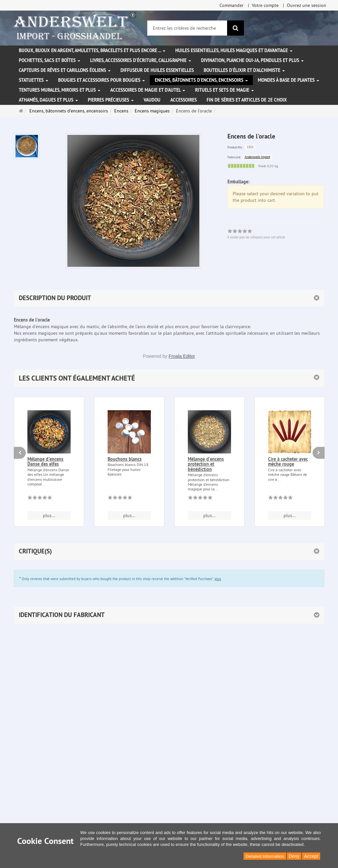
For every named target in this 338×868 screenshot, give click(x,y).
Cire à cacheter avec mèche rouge (288, 462)
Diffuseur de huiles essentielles (157, 70)
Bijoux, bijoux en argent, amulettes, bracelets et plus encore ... (92, 50)
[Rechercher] (236, 28)
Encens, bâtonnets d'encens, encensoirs (201, 80)
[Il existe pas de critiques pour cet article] (40, 499)
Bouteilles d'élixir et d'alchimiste (244, 70)
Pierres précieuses (111, 100)
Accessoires (184, 100)
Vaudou (152, 100)
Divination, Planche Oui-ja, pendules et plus (252, 60)
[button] (169, 378)
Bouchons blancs (125, 459)
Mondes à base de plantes (288, 80)
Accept (311, 856)
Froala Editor (182, 356)
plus (218, 579)
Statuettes (34, 80)
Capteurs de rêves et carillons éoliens (65, 70)
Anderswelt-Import (257, 157)
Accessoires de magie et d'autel (148, 90)
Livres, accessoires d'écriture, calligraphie (141, 60)
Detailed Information (265, 856)
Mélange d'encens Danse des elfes (45, 462)
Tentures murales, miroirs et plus (60, 90)
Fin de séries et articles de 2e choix (247, 100)
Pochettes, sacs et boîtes (50, 60)
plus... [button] (49, 515)
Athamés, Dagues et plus (48, 100)
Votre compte (265, 5)
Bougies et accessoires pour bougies (101, 80)
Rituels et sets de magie (224, 90)
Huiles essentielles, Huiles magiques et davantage (234, 50)
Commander (232, 5)
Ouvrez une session (306, 5)
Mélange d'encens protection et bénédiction (206, 464)
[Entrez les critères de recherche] (187, 28)
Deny (294, 856)
